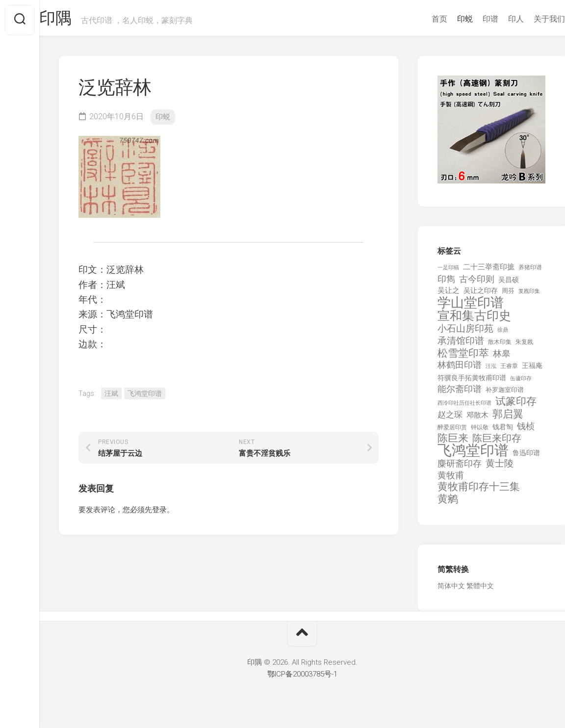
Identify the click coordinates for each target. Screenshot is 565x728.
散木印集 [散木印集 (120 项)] (500, 346)
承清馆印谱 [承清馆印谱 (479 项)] (461, 345)
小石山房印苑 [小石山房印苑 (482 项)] (465, 333)
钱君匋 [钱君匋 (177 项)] (503, 431)
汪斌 (111, 397)
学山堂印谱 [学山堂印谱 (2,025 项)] (471, 307)
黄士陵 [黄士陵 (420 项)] (500, 468)
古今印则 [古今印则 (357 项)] (477, 283)
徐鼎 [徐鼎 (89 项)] (503, 334)
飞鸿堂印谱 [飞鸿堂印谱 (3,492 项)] (473, 455)
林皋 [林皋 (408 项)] (502, 357)
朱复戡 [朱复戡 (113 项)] (524, 346)
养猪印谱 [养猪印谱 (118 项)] (530, 271)
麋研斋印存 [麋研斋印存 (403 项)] (460, 467)
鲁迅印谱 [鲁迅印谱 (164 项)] (526, 457)
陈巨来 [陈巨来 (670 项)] (453, 442)
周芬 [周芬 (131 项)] (508, 295)
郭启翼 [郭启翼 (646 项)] (508, 418)
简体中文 (451, 590)
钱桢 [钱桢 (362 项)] (526, 430)
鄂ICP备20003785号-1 (302, 678)
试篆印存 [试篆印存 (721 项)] (516, 405)
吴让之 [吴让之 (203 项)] (449, 294)
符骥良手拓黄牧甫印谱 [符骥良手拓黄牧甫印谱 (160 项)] (472, 382)
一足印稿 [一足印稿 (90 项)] (448, 272)
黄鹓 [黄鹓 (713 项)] (448, 503)
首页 (420, 19)
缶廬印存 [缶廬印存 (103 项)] (521, 382)
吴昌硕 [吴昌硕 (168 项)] (509, 284)
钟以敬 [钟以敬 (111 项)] (480, 431)
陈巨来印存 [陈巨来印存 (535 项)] (497, 442)
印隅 (76, 20)
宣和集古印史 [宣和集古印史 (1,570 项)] (474, 320)
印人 (496, 19)
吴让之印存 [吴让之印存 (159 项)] (481, 294)
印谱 (471, 19)
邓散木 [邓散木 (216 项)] (477, 419)
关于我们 (530, 19)
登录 (159, 514)
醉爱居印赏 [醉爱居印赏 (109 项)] (452, 431)
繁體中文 (480, 590)
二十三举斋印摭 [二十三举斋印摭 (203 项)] (489, 271)
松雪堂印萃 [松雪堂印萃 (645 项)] (463, 357)
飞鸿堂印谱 (145, 397)
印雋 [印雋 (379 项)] (446, 283)
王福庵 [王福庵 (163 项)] (532, 369)
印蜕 (445, 19)
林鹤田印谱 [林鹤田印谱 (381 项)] (460, 369)
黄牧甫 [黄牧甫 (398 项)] (451, 479)
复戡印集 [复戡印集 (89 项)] (529, 295)
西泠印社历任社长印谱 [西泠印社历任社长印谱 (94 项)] (464, 407)
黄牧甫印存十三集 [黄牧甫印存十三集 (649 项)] (479, 491)
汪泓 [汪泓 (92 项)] (491, 370)
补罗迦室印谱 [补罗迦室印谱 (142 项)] (505, 394)
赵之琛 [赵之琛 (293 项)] (450, 418)
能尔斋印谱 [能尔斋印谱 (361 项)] (460, 393)
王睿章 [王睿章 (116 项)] (509, 370)
